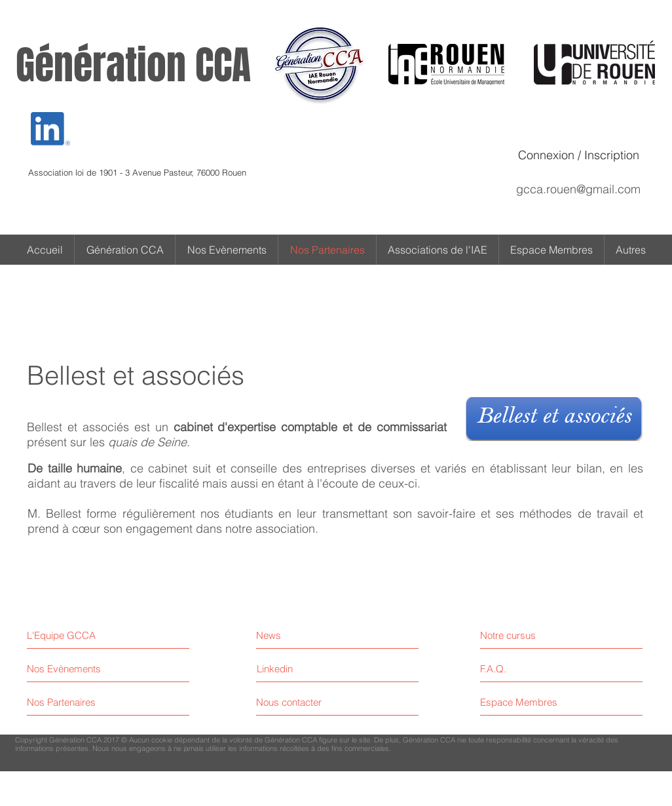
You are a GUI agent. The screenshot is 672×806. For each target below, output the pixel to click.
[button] (631, 250)
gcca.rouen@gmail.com (578, 189)
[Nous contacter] (306, 702)
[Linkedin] (275, 669)
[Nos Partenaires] (76, 702)
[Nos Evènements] (76, 669)
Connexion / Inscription (579, 155)
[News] (313, 635)
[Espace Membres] (537, 702)
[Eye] (50, 129)
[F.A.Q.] (537, 669)
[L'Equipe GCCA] (84, 635)
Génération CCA (133, 66)
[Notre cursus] (537, 635)
